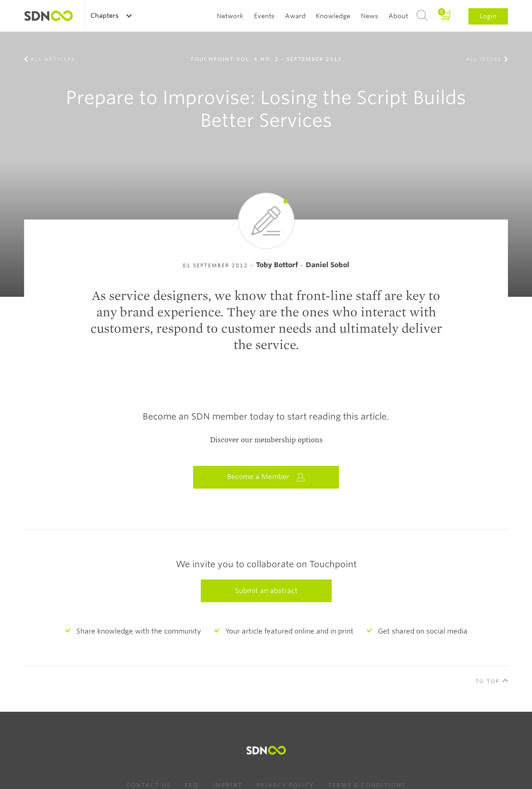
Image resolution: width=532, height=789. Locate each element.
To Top (487, 681)
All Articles (53, 59)
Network (230, 16)
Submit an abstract (266, 591)
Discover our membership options (266, 440)
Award (295, 16)
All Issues (484, 59)
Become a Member (266, 477)
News (369, 16)
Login (488, 16)
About (398, 16)
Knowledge (333, 16)
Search (422, 16)
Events (264, 16)
